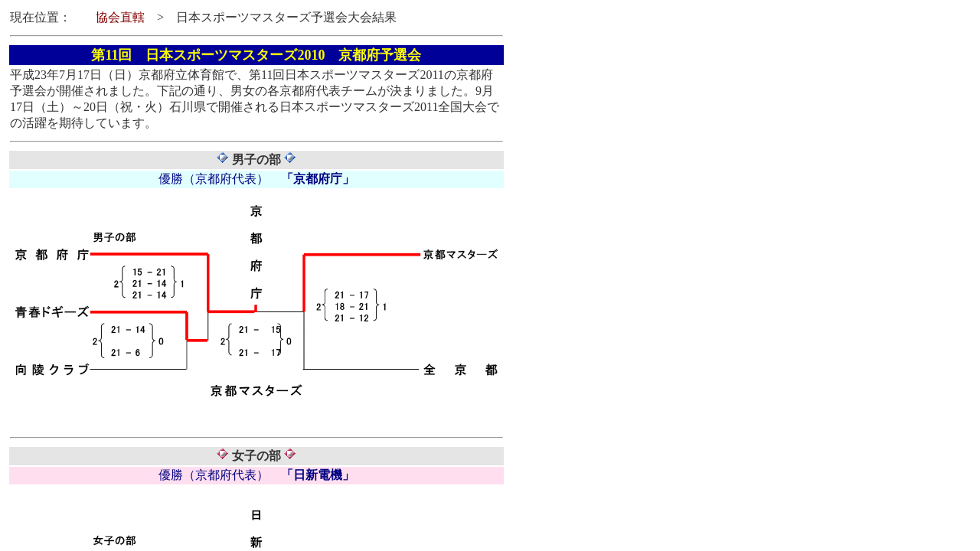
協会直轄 (120, 17)
